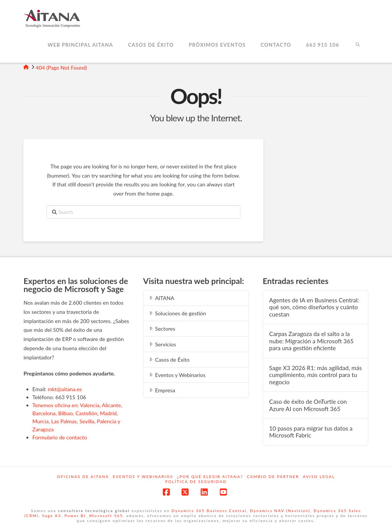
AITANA (161, 298)
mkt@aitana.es (65, 389)
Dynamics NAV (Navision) (280, 511)
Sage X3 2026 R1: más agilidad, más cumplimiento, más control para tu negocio (315, 375)
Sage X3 (52, 516)
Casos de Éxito (169, 360)
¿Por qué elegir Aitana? (210, 477)
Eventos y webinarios (143, 477)
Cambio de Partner (273, 477)
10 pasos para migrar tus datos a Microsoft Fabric (311, 432)
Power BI (75, 516)
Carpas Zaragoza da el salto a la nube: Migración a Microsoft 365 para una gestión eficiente (311, 341)
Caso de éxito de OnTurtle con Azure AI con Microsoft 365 (308, 405)
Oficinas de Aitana (83, 477)
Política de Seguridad (196, 481)
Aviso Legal (319, 477)
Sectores (162, 329)
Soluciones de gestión (177, 313)
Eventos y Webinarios (177, 375)
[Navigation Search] (358, 46)
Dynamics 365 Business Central (209, 511)
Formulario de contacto (60, 437)
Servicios (162, 344)
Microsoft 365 (106, 516)
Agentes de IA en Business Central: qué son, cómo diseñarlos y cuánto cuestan (314, 307)
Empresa (162, 390)
